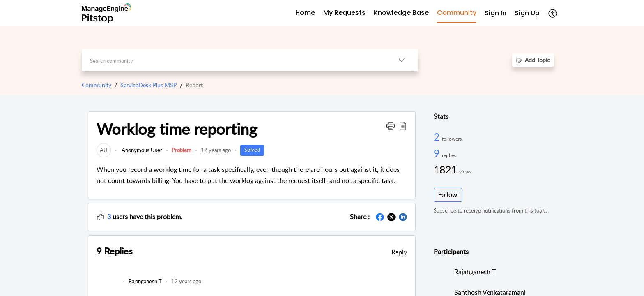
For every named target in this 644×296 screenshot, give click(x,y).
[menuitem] (496, 13)
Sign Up (527, 13)
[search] (233, 60)
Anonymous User (141, 150)
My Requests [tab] (344, 13)
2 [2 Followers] (438, 136)
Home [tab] (305, 13)
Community (97, 85)
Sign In (496, 13)
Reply (399, 252)
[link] (104, 150)
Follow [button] (448, 194)
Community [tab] (457, 13)
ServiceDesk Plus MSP (148, 85)
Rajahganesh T (475, 272)
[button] (553, 13)
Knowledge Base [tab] (401, 13)
